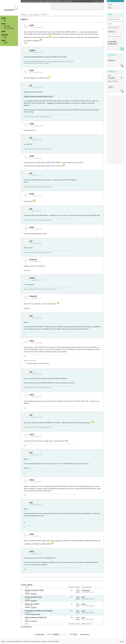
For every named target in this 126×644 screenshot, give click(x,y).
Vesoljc (32, 278)
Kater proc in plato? (32, 604)
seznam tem (111, 60)
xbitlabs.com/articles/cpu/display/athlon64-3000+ (39, 96)
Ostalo (3, 40)
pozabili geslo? (112, 44)
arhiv (5, 20)
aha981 (27, 592)
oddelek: (60, 634)
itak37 (83, 597)
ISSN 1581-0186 (54, 641)
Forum (3, 24)
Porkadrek (28, 599)
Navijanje (34, 601)
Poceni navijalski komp (33, 597)
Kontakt (44, 641)
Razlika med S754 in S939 (34, 590)
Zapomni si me (113, 27)
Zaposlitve (5, 35)
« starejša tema (40, 634)
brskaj (5, 37)
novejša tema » (85, 634)
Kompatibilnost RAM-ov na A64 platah (39, 611)
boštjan (32, 50)
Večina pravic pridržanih (14, 641)
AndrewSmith (85, 590)
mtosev (84, 604)
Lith (31, 85)
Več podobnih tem (26, 627)
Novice (4, 18)
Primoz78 (33, 259)
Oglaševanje (37, 641)
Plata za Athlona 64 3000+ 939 (36, 617)
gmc (31, 316)
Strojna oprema (36, 614)
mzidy (32, 25)
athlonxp (50, 103)
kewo (26, 619)
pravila (5, 42)
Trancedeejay (29, 606)
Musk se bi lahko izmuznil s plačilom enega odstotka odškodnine (47, 1)
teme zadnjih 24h (9, 28)
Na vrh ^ (122, 641)
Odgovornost (27, 641)
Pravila (3, 641)
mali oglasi (7, 26)
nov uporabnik (112, 41)
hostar (83, 618)
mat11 (32, 341)
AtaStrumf (28, 612)
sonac (83, 611)
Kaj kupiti (34, 594)
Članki (3, 31)
